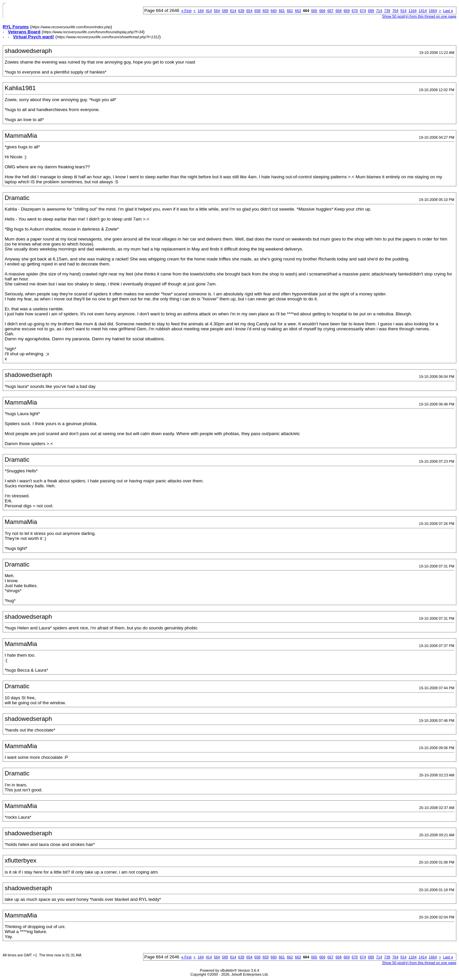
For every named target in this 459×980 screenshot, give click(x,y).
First (187, 11)
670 (355, 11)
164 (201, 11)
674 (363, 11)
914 (403, 11)
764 (395, 11)
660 (274, 11)
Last (448, 11)
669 (346, 11)
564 (217, 11)
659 (266, 11)
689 (371, 11)
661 (282, 11)
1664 (433, 11)
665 (314, 11)
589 (225, 11)
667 (331, 11)
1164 (412, 11)
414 (209, 11)
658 (257, 11)
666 (322, 11)
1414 (423, 11)
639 (241, 11)
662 (290, 11)
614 (233, 11)
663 (298, 11)
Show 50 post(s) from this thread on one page (419, 16)
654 (249, 11)
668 (339, 11)
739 (387, 11)
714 (379, 11)
